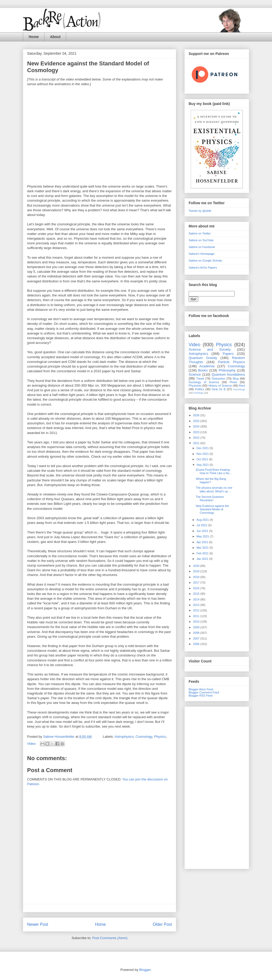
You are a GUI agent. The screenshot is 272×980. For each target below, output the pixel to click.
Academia (207, 366)
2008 (197, 633)
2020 (197, 566)
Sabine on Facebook (202, 247)
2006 (197, 644)
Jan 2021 (203, 559)
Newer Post (38, 924)
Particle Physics (231, 362)
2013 (197, 605)
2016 (197, 588)
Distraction (218, 379)
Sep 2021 (203, 465)
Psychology (239, 389)
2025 (197, 421)
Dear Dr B (219, 389)
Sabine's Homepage (202, 254)
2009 (197, 627)
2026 (197, 415)
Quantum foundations (228, 374)
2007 (197, 638)
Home (34, 37)
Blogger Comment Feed (204, 692)
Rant (242, 386)
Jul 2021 (202, 525)
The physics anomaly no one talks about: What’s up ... (214, 489)
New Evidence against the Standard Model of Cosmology (212, 509)
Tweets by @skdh (200, 211)
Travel (200, 379)
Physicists (195, 386)
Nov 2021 (203, 454)
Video (31, 744)
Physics (160, 737)
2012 (197, 610)
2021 (197, 443)
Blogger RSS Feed (201, 696)
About (55, 37)
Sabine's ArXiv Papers (203, 268)
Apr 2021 (203, 542)
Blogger (145, 970)
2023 (197, 432)
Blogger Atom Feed (201, 689)
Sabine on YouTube (201, 240)
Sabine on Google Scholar (205, 260)
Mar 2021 (203, 548)
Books (203, 370)
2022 (197, 438)
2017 (197, 582)
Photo (233, 382)
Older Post (162, 924)
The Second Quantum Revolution (210, 498)
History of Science (220, 386)
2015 (197, 594)
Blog (236, 379)
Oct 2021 (203, 459)
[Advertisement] (217, 787)
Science (195, 374)
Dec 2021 (203, 448)
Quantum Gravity (203, 358)
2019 (197, 571)
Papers (228, 354)
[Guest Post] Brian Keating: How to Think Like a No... (214, 471)
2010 (197, 622)
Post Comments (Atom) (110, 938)
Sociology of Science (204, 382)
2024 (197, 426)
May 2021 (203, 536)
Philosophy (227, 370)
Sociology (198, 393)
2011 (197, 616)
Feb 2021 (203, 553)
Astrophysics (124, 737)
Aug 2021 (203, 520)
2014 (197, 599)
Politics (200, 389)
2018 (197, 577)
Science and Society (210, 349)
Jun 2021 (203, 531)
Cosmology (144, 737)
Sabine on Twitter (200, 233)
